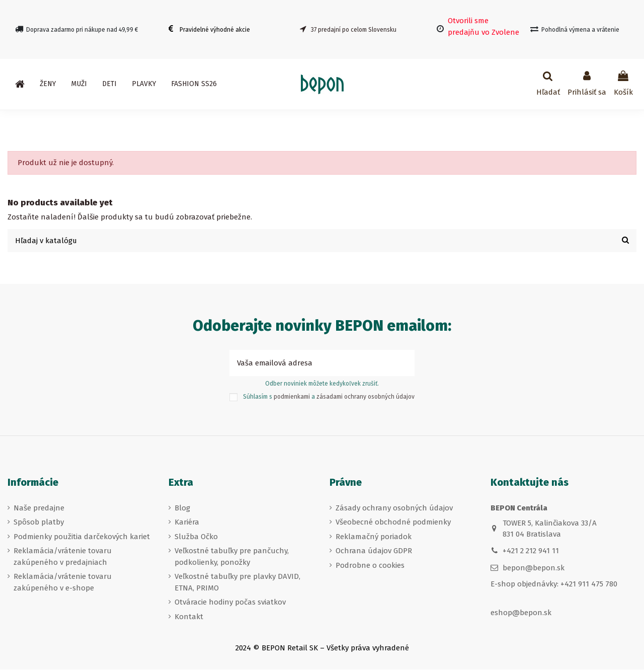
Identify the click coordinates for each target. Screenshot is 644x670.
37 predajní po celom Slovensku (354, 30)
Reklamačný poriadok (374, 537)
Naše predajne (39, 508)
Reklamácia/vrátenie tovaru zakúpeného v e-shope (63, 583)
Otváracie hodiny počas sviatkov (230, 603)
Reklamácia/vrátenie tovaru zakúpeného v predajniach (63, 557)
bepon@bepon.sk (534, 568)
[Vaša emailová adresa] (311, 364)
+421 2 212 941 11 (531, 551)
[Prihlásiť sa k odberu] (403, 364)
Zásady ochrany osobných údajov (394, 508)
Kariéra (187, 523)
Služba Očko (196, 537)
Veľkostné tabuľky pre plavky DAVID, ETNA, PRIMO (237, 583)
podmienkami (292, 397)
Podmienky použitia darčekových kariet (82, 537)
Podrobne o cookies (370, 565)
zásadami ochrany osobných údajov (366, 397)
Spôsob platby (39, 523)
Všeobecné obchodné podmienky (393, 523)
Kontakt (189, 617)
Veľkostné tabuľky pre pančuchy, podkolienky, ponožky (232, 557)
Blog (182, 508)
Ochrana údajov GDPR (374, 551)
